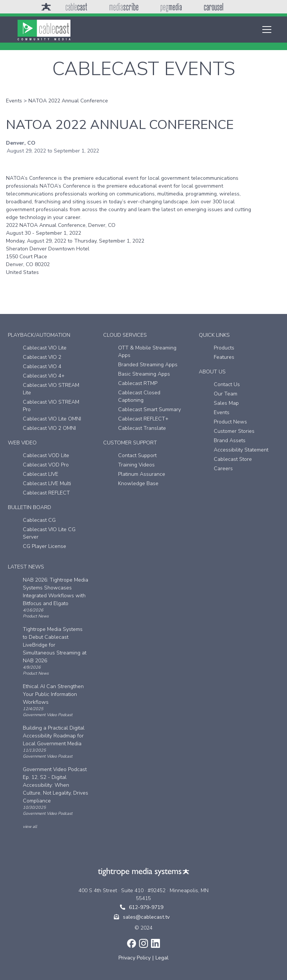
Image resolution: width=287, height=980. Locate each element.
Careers (223, 469)
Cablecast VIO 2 (42, 357)
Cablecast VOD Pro (46, 465)
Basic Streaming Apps (144, 374)
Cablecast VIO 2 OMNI (49, 428)
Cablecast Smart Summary (149, 409)
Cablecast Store (233, 459)
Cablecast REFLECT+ (143, 419)
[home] (44, 30)
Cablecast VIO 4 (42, 366)
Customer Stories (234, 431)
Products (224, 348)
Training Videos (136, 465)
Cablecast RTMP (138, 383)
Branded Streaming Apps (148, 365)
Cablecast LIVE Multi (47, 483)
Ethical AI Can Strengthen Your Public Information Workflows (53, 694)
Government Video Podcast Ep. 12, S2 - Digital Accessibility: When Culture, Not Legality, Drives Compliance (55, 785)
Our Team (226, 394)
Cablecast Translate (142, 428)
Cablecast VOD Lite (46, 455)
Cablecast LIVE (41, 474)
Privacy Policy (135, 958)
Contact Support (137, 455)
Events (14, 101)
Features (224, 357)
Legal (162, 958)
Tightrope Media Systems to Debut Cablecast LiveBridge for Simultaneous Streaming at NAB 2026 (55, 645)
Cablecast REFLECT (46, 493)
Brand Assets (230, 440)
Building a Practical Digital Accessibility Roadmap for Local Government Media (54, 736)
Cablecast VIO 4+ (44, 376)
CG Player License (44, 546)
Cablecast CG (39, 520)
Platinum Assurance (142, 474)
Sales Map (226, 403)
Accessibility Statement (241, 450)
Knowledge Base (138, 483)
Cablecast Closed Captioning (139, 396)
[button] (265, 30)
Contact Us (227, 384)
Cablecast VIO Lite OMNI (52, 419)
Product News (230, 422)
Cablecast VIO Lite (45, 348)
